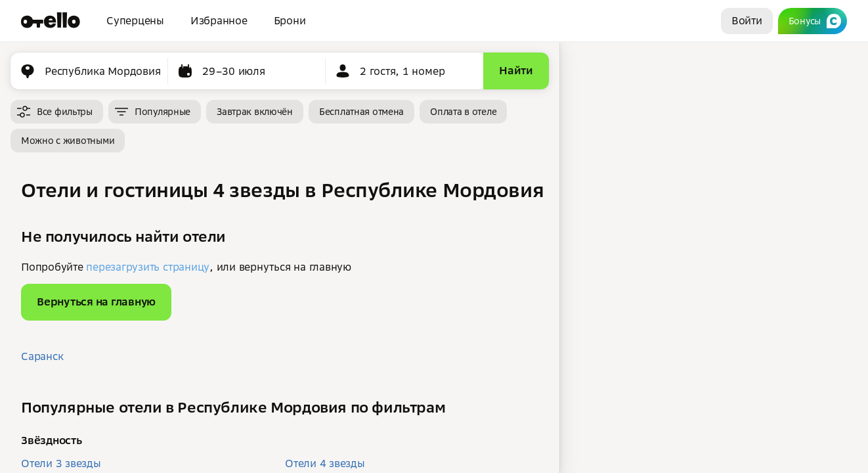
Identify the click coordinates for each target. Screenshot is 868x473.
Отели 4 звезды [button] (325, 463)
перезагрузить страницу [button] (148, 267)
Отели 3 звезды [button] (61, 463)
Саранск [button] (42, 356)
